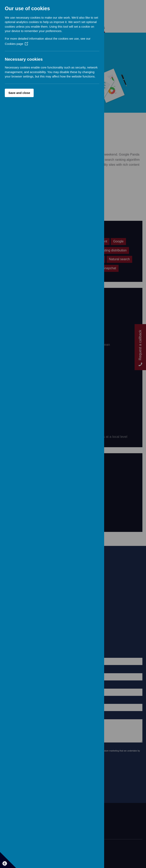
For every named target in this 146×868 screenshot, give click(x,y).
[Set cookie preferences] (8, 860)
